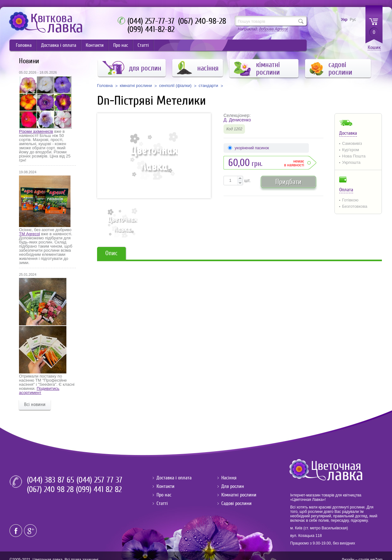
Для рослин (233, 486)
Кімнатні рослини (239, 495)
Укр (344, 20)
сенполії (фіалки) (175, 86)
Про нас (121, 45)
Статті (143, 45)
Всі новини (35, 404)
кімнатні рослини (136, 86)
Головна (24, 45)
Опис (111, 253)
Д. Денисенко (237, 120)
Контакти (95, 45)
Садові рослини (236, 503)
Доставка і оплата (59, 45)
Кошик (374, 48)
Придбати (288, 182)
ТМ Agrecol (29, 234)
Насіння (229, 478)
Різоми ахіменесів (36, 131)
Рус (353, 20)
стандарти (208, 86)
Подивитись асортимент (39, 391)
